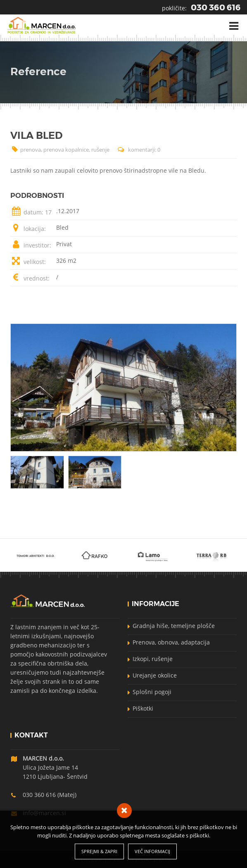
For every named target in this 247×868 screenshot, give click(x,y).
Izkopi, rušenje (153, 659)
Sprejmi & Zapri (99, 851)
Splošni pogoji (152, 692)
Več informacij (152, 851)
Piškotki (143, 708)
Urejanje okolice (155, 675)
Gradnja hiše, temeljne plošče (174, 626)
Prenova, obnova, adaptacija (171, 642)
